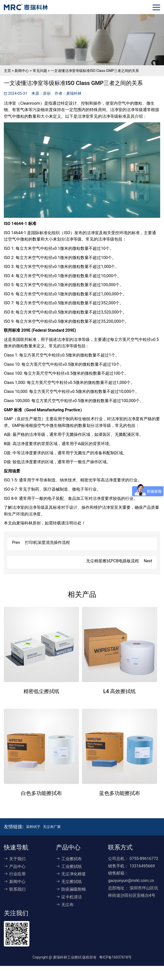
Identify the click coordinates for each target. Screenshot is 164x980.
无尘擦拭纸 (69, 882)
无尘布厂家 (52, 827)
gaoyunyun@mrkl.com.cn (131, 881)
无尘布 (65, 905)
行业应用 (15, 874)
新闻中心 (15, 882)
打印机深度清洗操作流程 (48, 542)
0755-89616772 (144, 859)
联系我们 (15, 889)
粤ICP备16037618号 (115, 957)
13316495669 (142, 866)
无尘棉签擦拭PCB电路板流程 (112, 561)
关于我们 (15, 859)
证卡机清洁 (69, 897)
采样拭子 (33, 827)
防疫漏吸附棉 (71, 889)
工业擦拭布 (69, 859)
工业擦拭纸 (69, 866)
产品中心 (15, 866)
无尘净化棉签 (71, 874)
